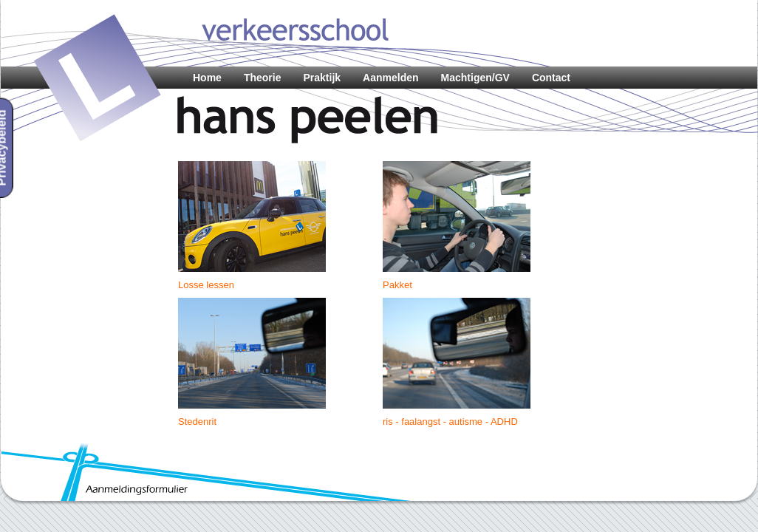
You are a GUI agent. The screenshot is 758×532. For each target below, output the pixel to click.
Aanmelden (390, 78)
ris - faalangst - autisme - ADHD (450, 422)
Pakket (397, 285)
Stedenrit (197, 422)
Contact (551, 78)
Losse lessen (206, 285)
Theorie (263, 78)
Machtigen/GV (475, 78)
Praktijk (322, 78)
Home (207, 78)
